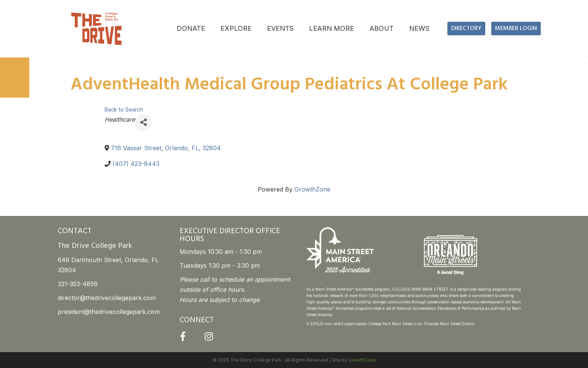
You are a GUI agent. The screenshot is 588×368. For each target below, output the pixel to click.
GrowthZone (312, 189)
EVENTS (280, 28)
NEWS (419, 28)
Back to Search (124, 109)
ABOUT (382, 28)
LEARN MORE (331, 28)
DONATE (191, 28)
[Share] (143, 123)
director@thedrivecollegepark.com (107, 298)
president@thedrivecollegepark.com (109, 312)
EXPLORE (236, 28)
